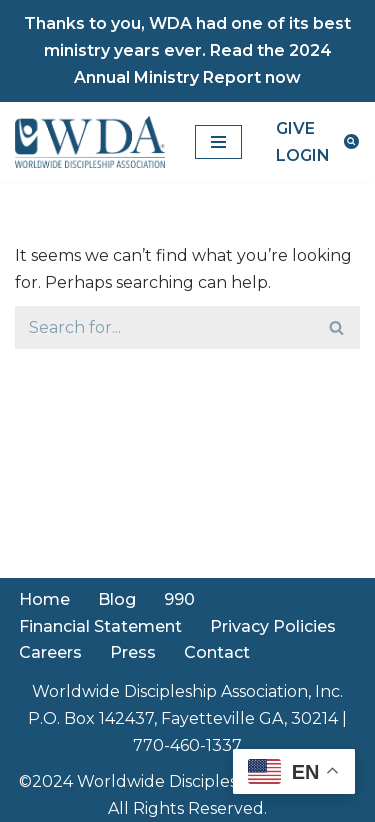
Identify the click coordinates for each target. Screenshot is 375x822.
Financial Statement (100, 626)
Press (133, 652)
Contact (217, 652)
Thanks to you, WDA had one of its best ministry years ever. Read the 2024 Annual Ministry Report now (187, 50)
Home (44, 599)
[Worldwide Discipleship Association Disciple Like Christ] (90, 142)
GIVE (295, 128)
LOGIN (303, 155)
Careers (50, 652)
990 (179, 599)
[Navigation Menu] (218, 142)
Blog (117, 599)
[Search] (351, 141)
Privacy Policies (273, 626)
